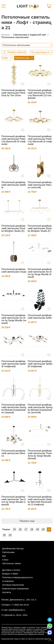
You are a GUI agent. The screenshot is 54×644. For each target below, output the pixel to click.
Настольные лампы (12, 563)
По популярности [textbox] (40, 52)
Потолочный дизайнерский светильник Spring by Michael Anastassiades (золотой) (40, 409)
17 (26, 529)
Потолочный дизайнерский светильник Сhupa (14, 270)
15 (14, 529)
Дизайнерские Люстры (13, 549)
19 (37, 529)
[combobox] (27, 45)
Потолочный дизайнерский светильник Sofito (40, 317)
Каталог (6, 35)
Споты (5, 560)
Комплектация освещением (15, 589)
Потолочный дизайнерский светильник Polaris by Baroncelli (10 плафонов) (40, 94)
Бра (4, 556)
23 (10, 535)
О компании (8, 581)
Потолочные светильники (15, 37)
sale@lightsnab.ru (17, 610)
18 (32, 529)
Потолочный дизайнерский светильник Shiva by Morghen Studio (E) (13, 228)
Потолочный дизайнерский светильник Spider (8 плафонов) (40, 364)
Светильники (8, 552)
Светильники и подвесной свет (30, 35)
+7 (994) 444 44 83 (20, 605)
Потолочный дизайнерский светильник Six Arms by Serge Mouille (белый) (40, 273)
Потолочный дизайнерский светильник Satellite (14, 185)
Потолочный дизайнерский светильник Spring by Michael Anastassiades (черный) (14, 409)
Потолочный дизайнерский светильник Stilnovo (13, 453)
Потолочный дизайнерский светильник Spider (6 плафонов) (14, 364)
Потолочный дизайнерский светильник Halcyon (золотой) (40, 185)
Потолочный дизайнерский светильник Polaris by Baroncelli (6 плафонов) (13, 140)
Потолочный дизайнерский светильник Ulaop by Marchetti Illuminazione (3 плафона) (40, 501)
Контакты (7, 592)
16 (20, 529)
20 (43, 529)
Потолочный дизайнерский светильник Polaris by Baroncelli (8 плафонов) (40, 140)
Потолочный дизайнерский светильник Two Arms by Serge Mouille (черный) (14, 501)
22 (4, 535)
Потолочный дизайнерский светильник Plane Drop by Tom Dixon (13, 93)
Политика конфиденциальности (17, 577)
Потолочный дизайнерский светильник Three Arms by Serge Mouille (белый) (40, 455)
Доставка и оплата (11, 570)
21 (49, 529)
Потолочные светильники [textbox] (16, 45)
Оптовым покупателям (13, 585)
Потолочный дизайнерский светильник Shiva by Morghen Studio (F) (40, 228)
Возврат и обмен (10, 574)
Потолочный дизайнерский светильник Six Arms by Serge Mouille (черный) (14, 319)
